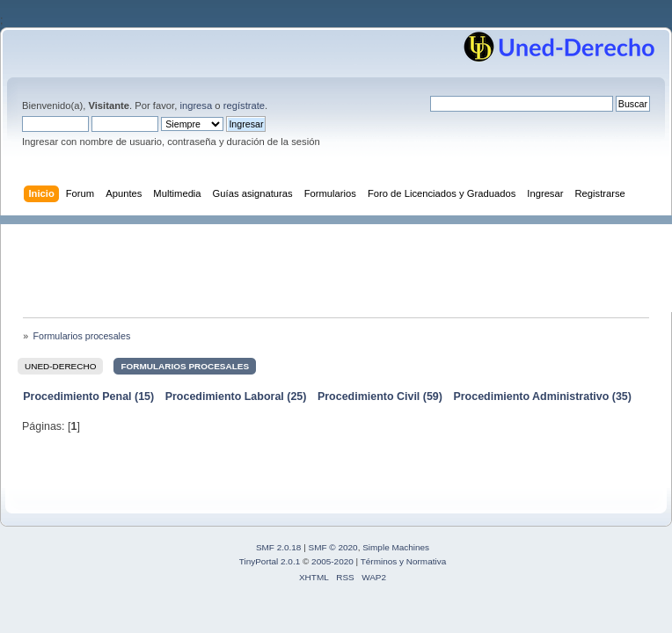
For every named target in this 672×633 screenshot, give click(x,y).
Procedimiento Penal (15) (88, 397)
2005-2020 (332, 561)
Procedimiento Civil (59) (380, 397)
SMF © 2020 (333, 547)
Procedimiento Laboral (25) (236, 397)
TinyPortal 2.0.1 (270, 561)
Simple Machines (396, 547)
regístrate (244, 105)
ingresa (196, 105)
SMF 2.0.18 (279, 547)
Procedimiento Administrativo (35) (542, 397)
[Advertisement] (345, 264)
